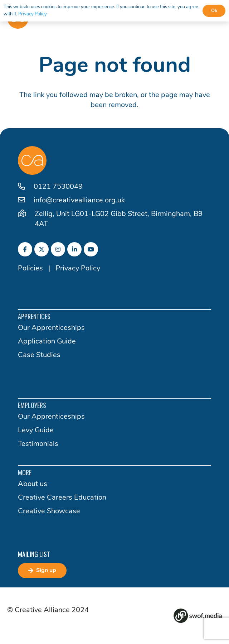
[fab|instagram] (58, 249)
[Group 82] (198, 616)
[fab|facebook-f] (25, 249)
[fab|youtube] (91, 249)
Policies (30, 269)
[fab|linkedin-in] (74, 249)
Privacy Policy (78, 269)
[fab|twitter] (42, 249)
